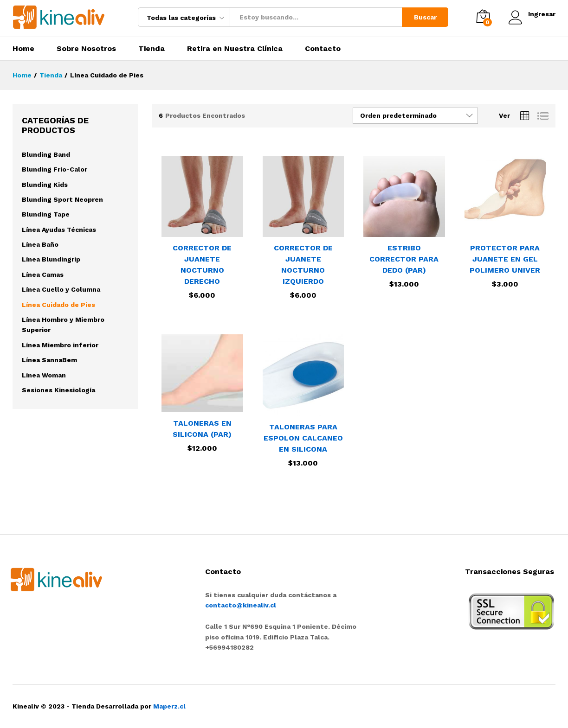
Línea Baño (40, 244)
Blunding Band (46, 154)
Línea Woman (44, 375)
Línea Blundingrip (51, 259)
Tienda (152, 49)
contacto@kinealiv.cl (241, 605)
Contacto (323, 49)
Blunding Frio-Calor (55, 169)
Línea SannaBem (49, 360)
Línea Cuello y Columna (61, 289)
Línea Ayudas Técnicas (59, 230)
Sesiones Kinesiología (58, 390)
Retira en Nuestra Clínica (235, 49)
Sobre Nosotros (86, 49)
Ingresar (532, 14)
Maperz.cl (169, 706)
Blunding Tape (46, 214)
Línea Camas (43, 275)
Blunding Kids (45, 185)
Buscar (425, 17)
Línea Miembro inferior (60, 345)
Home (23, 49)
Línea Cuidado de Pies (58, 305)
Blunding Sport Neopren (62, 199)
